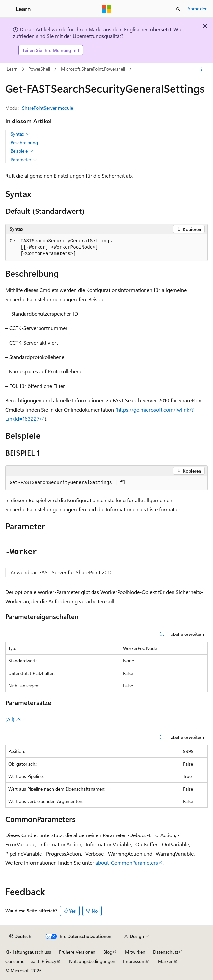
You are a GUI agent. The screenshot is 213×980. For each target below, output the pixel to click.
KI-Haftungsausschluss (28, 952)
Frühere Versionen (77, 952)
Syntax (20, 134)
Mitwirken (135, 952)
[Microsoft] (107, 9)
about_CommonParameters (127, 863)
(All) (13, 719)
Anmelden (198, 8)
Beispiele (22, 151)
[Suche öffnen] (178, 9)
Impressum (134, 961)
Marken (166, 961)
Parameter (24, 160)
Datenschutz (166, 952)
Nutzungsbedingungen (92, 961)
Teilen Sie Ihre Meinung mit (51, 50)
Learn (12, 69)
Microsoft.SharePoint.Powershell (93, 69)
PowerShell (39, 69)
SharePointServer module (48, 108)
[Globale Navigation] (7, 9)
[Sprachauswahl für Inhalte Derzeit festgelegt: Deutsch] (20, 936)
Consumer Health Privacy (31, 961)
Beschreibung (24, 142)
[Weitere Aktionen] (202, 69)
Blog (108, 952)
